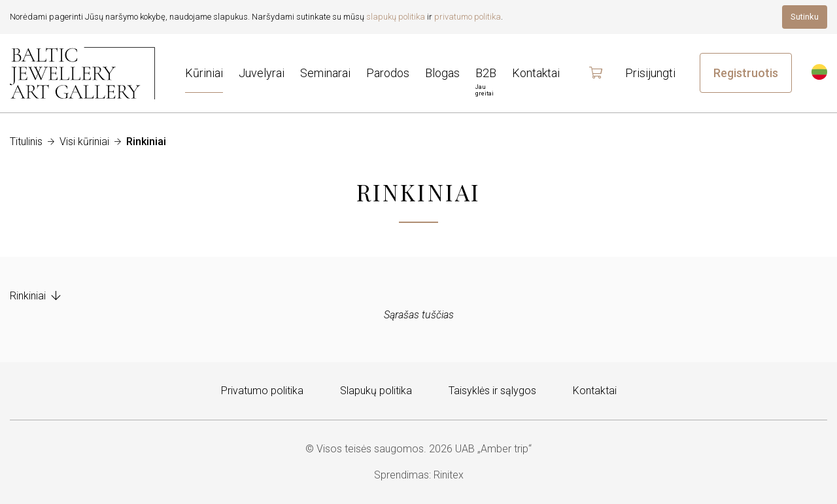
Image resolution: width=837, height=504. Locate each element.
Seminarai (325, 73)
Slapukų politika (376, 391)
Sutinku (805, 17)
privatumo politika (468, 17)
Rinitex (449, 475)
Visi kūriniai (84, 142)
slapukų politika (396, 17)
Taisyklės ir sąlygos (492, 391)
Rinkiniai (35, 296)
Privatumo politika (262, 391)
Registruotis (746, 73)
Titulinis (26, 142)
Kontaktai (595, 391)
